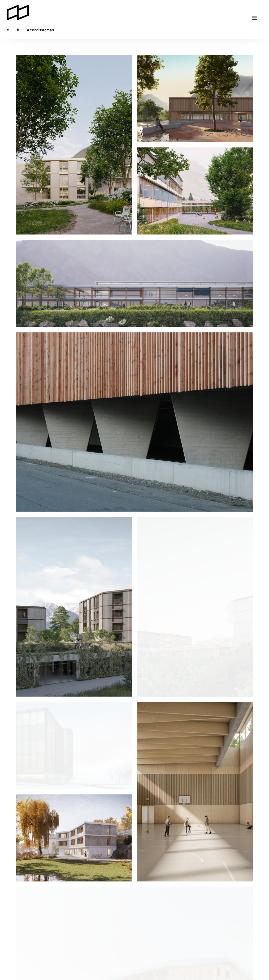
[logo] (31, 6)
